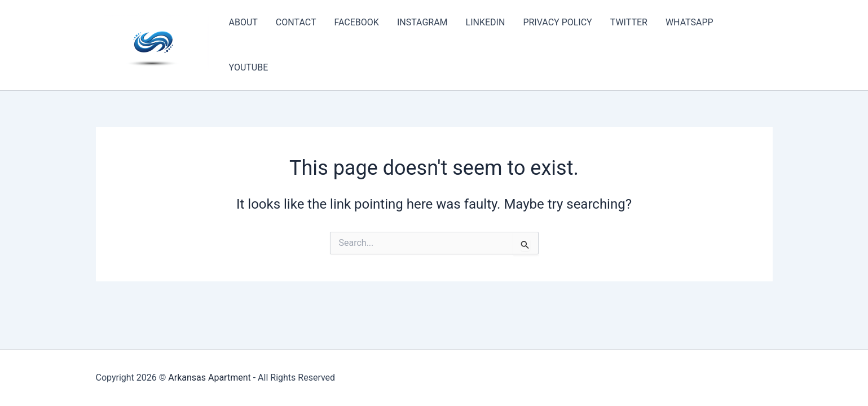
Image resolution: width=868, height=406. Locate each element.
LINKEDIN (486, 22)
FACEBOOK (356, 22)
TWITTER (629, 22)
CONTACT (296, 22)
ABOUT (243, 22)
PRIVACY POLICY (557, 22)
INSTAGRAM (422, 22)
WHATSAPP (689, 22)
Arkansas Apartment (209, 378)
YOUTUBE (249, 67)
